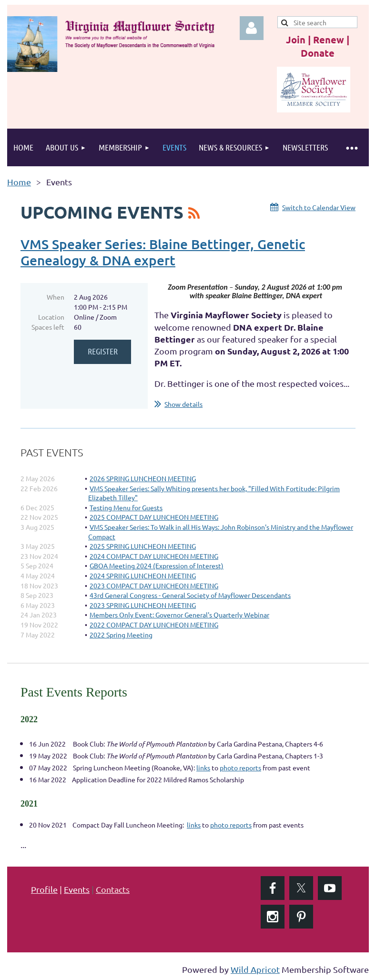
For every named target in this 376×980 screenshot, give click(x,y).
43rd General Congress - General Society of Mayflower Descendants (190, 595)
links (203, 768)
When (56, 297)
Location (51, 317)
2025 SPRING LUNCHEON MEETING (143, 546)
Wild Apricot (255, 969)
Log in (252, 28)
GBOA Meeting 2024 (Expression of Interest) (157, 566)
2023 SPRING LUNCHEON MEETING (143, 605)
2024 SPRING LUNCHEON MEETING (143, 576)
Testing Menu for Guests (126, 507)
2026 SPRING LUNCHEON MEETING (143, 478)
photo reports (240, 768)
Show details (183, 404)
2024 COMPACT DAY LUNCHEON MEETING (154, 556)
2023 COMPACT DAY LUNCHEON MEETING (154, 586)
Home (19, 182)
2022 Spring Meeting (121, 635)
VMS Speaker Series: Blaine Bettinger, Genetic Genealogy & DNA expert (163, 252)
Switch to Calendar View (319, 207)
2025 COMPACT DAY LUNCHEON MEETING (154, 517)
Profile (44, 889)
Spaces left (48, 327)
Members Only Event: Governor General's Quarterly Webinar (179, 615)
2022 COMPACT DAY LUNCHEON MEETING (154, 625)
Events (77, 889)
